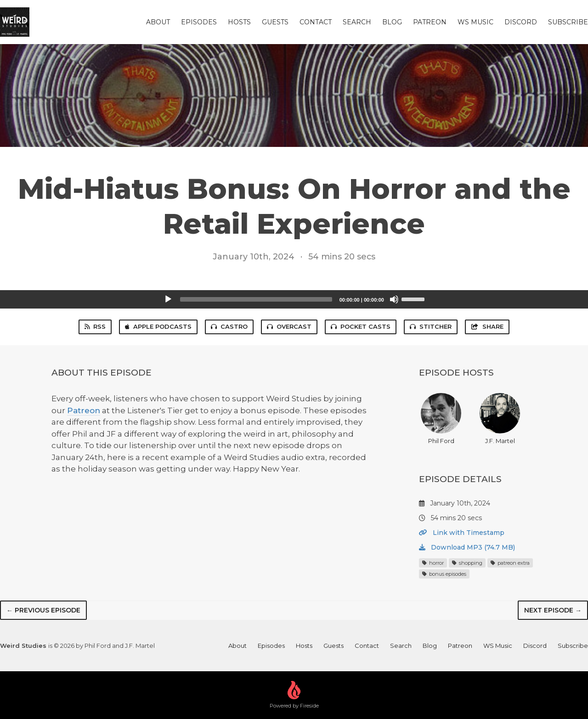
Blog (392, 22)
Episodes (199, 22)
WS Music (475, 22)
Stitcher (431, 326)
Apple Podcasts (158, 326)
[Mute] (394, 299)
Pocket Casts (361, 326)
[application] (294, 299)
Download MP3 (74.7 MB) (467, 547)
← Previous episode (43, 610)
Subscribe (568, 22)
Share (487, 326)
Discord (521, 22)
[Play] (168, 299)
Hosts (239, 22)
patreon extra (510, 563)
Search (357, 22)
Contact (316, 22)
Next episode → (553, 610)
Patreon (430, 22)
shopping (467, 563)
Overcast (289, 326)
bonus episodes (444, 574)
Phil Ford (441, 419)
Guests (275, 22)
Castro (229, 326)
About (158, 22)
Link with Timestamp (462, 533)
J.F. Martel (500, 419)
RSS (95, 326)
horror (433, 563)
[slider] (256, 299)
